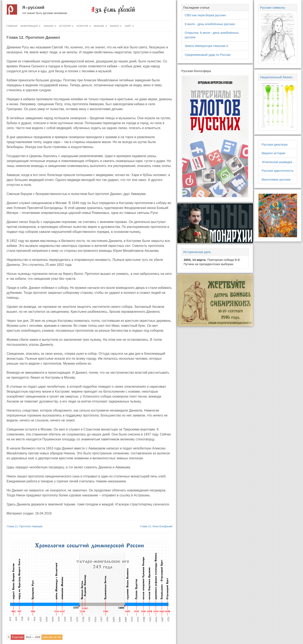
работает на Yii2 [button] (52, 637)
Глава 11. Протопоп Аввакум (25, 526)
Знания (50, 26)
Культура (84, 26)
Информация (30, 26)
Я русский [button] (18, 637)
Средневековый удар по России (208, 55)
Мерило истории (273, 153)
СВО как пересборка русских (205, 15)
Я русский (33, 7)
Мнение (100, 26)
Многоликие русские (276, 179)
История (66, 26)
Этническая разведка (277, 162)
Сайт (129, 26)
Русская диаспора (275, 144)
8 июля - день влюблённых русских (210, 24)
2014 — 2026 (33, 637)
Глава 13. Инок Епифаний (156, 526)
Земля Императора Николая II (206, 46)
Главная (12, 26)
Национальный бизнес (276, 77)
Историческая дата (197, 252)
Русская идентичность (278, 171)
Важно (116, 26)
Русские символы (273, 8)
